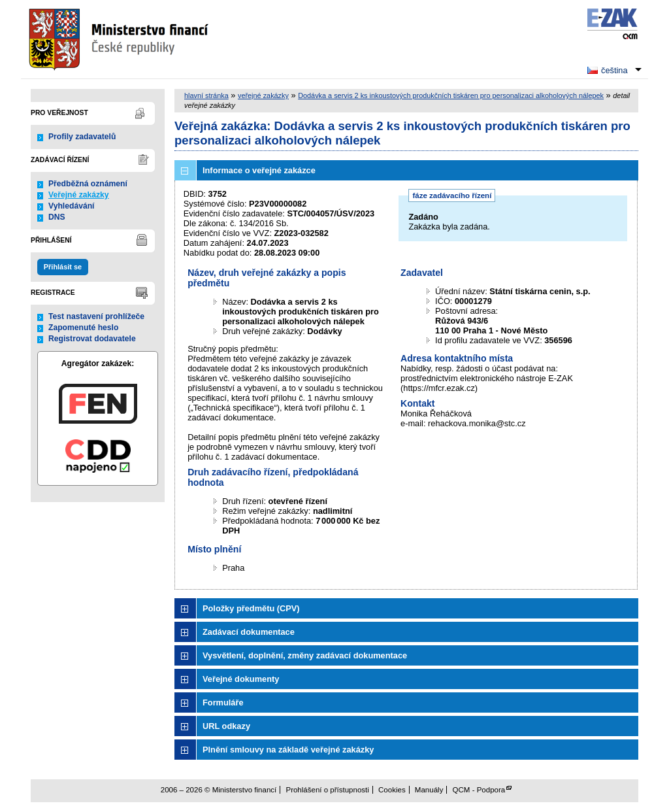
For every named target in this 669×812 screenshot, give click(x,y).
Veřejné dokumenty (241, 679)
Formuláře (223, 702)
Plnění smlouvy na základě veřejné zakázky (288, 750)
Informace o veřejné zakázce (259, 170)
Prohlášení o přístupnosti (327, 790)
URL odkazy (226, 726)
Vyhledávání (72, 206)
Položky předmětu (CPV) (251, 608)
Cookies (392, 790)
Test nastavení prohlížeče (96, 316)
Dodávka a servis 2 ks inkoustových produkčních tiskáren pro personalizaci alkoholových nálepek (451, 95)
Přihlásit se (63, 267)
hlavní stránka (206, 95)
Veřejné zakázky (79, 195)
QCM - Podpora (479, 790)
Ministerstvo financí (120, 39)
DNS (57, 217)
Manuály (429, 790)
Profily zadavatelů (82, 137)
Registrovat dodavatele (92, 339)
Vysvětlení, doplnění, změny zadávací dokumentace (305, 655)
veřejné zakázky (263, 95)
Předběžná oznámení (88, 184)
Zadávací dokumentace (249, 632)
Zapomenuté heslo (83, 328)
